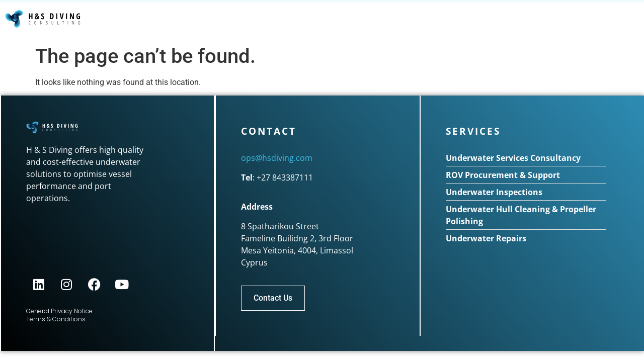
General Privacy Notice (59, 311)
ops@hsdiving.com (277, 158)
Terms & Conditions (56, 319)
